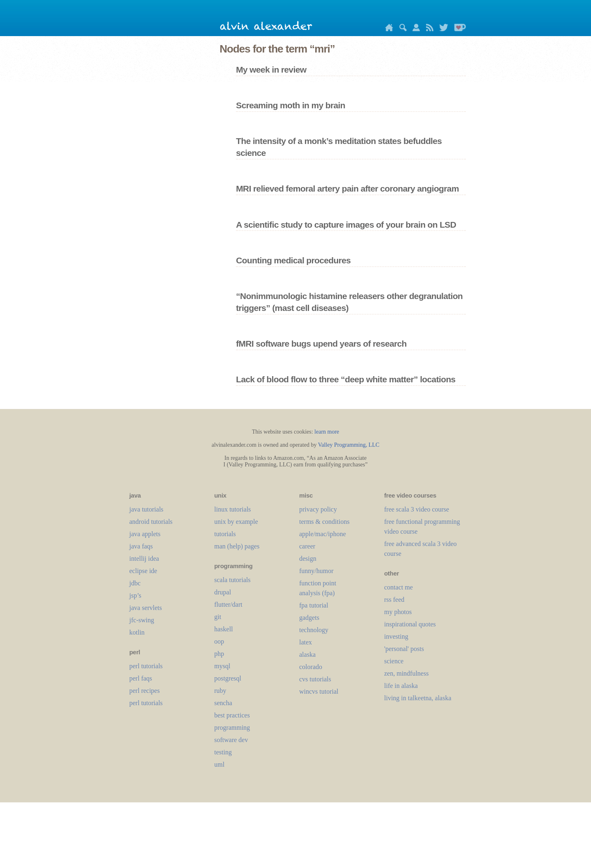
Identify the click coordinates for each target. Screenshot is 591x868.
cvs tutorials (315, 679)
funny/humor (316, 571)
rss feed (394, 600)
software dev (231, 740)
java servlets (146, 608)
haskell (223, 629)
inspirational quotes (410, 624)
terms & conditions (324, 522)
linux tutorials (233, 509)
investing (396, 636)
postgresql (228, 678)
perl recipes (144, 691)
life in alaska (401, 686)
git (218, 617)
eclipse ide (143, 571)
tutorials (225, 534)
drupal (223, 592)
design (308, 558)
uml (219, 764)
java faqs (141, 546)
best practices (232, 715)
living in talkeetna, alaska (418, 698)
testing (223, 752)
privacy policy (318, 509)
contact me (399, 587)
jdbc (135, 583)
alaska (307, 654)
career (307, 546)
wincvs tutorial (319, 691)
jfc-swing (142, 620)
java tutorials (146, 509)
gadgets (309, 618)
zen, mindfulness (406, 673)
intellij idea (144, 558)
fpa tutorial (314, 605)
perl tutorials (146, 666)
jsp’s (135, 595)
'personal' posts (404, 649)
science (394, 661)
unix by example (236, 522)
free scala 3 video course (417, 509)
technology (314, 630)
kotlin (137, 632)
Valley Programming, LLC (349, 445)
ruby (220, 691)
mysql (222, 666)
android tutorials (151, 522)
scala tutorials (232, 580)
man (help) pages (237, 546)
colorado (311, 667)
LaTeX (306, 642)
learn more (327, 432)
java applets (145, 534)
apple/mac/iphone (323, 534)
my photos (398, 612)
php (219, 654)
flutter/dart (228, 604)
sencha (223, 703)
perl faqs (141, 678)
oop (219, 641)
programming (232, 728)
